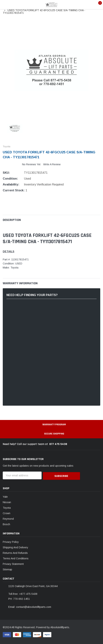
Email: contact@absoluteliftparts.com (30, 606)
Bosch (6, 524)
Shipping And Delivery (15, 547)
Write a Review (52, 164)
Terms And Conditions (16, 558)
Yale (5, 496)
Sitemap (7, 569)
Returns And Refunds (15, 552)
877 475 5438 (58, 444)
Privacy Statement (13, 563)
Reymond (8, 518)
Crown (7, 513)
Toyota (7, 507)
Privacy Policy (11, 541)
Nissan (7, 502)
